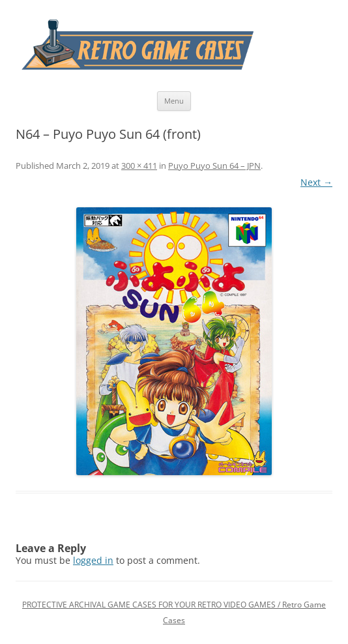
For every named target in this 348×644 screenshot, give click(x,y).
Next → (316, 182)
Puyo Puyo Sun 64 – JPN (214, 166)
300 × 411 (139, 166)
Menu (174, 101)
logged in (93, 560)
